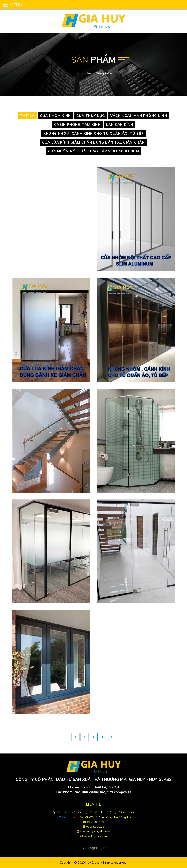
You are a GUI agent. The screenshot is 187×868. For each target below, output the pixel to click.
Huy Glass (92, 863)
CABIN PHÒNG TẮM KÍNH (77, 125)
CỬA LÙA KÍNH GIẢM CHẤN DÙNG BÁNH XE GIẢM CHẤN (93, 142)
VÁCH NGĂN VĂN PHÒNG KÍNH (139, 116)
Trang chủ (83, 73)
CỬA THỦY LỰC (91, 116)
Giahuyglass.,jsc (94, 848)
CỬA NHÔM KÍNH (55, 116)
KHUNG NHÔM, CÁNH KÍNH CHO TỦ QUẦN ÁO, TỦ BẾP (94, 133)
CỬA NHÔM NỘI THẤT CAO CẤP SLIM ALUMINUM (94, 151)
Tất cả (27, 116)
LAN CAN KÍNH (120, 125)
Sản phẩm (104, 73)
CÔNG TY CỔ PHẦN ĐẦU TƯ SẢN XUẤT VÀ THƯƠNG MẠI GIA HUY (80, 779)
